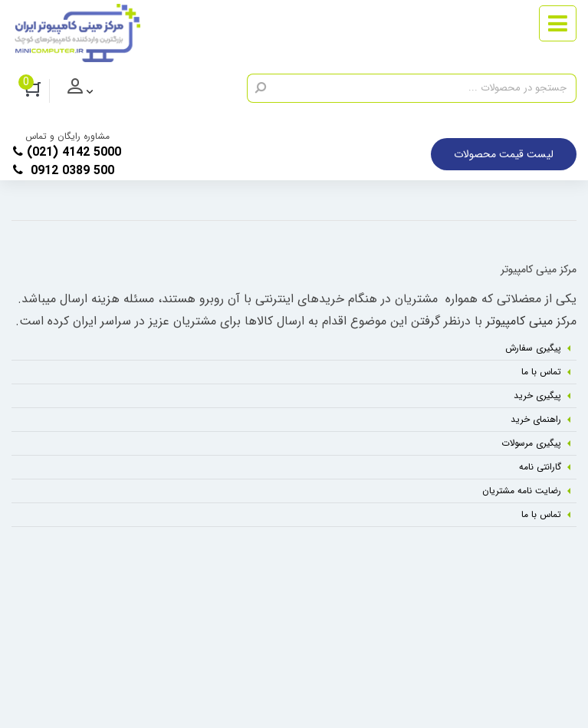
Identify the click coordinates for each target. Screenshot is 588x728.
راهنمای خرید (536, 419)
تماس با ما (541, 372)
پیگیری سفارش (533, 348)
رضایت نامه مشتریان (522, 491)
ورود (92, 91)
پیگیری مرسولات (531, 443)
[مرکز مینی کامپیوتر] (77, 33)
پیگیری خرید (537, 395)
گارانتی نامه (540, 467)
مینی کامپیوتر (519, 321)
